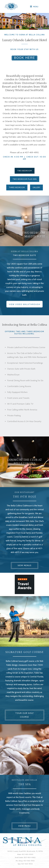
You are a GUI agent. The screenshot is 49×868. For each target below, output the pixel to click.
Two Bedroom (25, 171)
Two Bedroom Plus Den (25, 179)
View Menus (25, 565)
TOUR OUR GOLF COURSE (25, 715)
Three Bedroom (17, 187)
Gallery (36, 187)
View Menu (24, 826)
